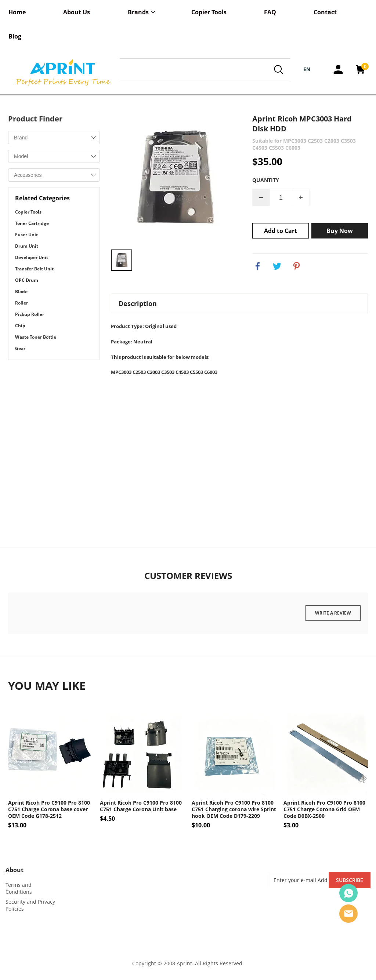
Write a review (333, 613)
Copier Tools (209, 12)
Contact (325, 12)
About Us (77, 12)
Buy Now (340, 231)
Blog (15, 36)
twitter (277, 266)
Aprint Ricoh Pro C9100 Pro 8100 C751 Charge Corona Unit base (141, 806)
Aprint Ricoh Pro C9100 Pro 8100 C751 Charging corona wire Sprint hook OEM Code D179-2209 (234, 810)
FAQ (270, 12)
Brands (138, 12)
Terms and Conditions (19, 889)
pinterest (297, 266)
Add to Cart (281, 231)
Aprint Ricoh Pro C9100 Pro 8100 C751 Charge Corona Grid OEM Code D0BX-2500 (324, 810)
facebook (258, 266)
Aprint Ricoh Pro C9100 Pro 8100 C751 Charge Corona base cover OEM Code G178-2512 (49, 810)
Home (17, 12)
